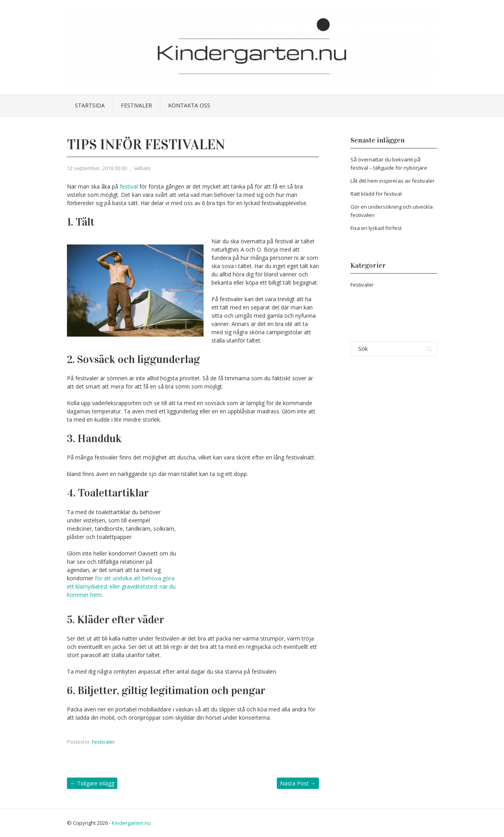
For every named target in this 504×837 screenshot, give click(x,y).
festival (129, 186)
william (142, 168)
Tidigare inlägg (92, 783)
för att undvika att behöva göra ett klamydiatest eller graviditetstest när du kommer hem (121, 586)
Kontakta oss (189, 105)
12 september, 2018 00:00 (97, 168)
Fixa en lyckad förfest (376, 228)
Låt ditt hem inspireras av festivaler (393, 181)
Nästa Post (298, 783)
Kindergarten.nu (131, 823)
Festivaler (136, 105)
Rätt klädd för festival (376, 194)
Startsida (90, 105)
